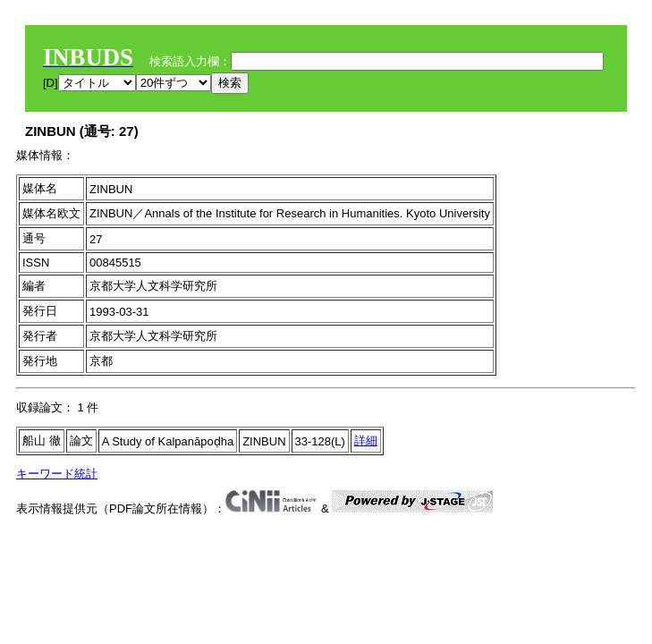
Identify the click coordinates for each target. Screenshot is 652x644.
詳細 (366, 441)
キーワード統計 (57, 474)
